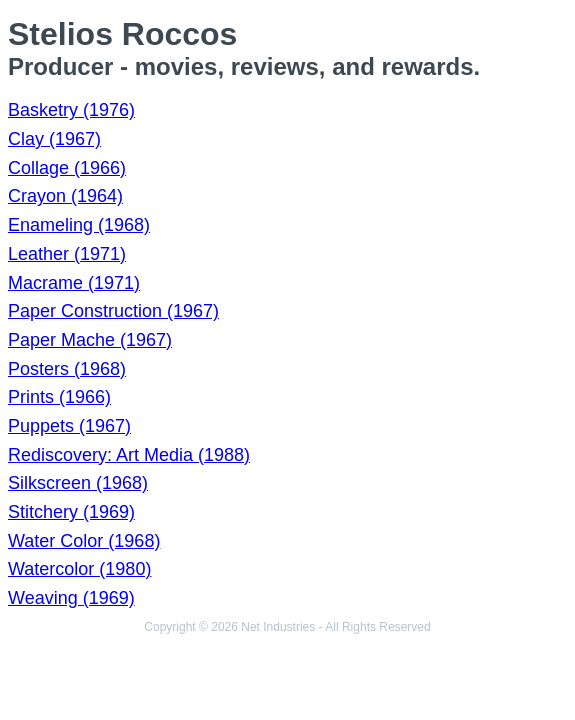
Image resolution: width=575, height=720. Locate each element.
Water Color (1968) (84, 541)
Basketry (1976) (71, 110)
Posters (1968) (67, 369)
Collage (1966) (67, 168)
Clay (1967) (54, 139)
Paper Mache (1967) (90, 340)
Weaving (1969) (71, 598)
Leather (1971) (67, 254)
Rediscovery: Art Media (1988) (129, 455)
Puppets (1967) (69, 426)
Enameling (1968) (79, 225)
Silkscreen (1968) (78, 483)
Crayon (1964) (65, 196)
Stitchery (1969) (71, 512)
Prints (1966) (59, 397)
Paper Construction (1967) (113, 311)
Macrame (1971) (74, 283)
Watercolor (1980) (79, 569)
